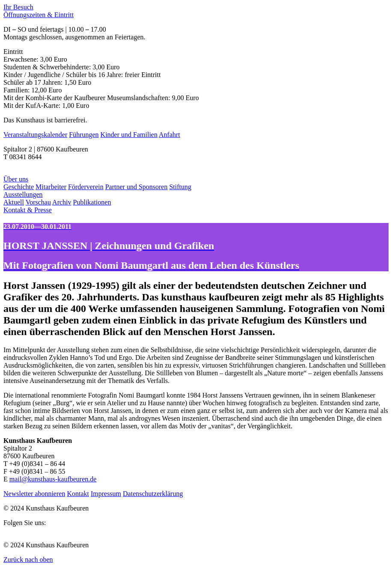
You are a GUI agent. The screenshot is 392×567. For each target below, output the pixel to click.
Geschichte (19, 187)
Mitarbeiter (51, 187)
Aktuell (14, 202)
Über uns (16, 179)
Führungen (84, 135)
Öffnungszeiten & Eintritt (39, 15)
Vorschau (38, 202)
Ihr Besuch (18, 7)
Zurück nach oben (28, 560)
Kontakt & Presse (28, 210)
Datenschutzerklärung (153, 494)
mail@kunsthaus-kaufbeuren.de (53, 479)
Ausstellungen (23, 194)
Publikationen (92, 202)
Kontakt (78, 494)
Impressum (106, 494)
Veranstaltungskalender (35, 135)
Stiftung (180, 187)
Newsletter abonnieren (34, 494)
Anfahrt (169, 135)
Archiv (62, 202)
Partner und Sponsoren (137, 187)
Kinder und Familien (129, 135)
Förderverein (86, 187)
